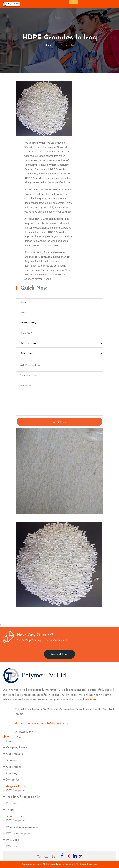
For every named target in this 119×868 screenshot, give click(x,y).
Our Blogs (11, 773)
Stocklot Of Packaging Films (22, 797)
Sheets (9, 810)
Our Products (13, 754)
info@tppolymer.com (58, 723)
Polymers (10, 803)
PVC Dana (11, 840)
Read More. (90, 700)
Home (8, 741)
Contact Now (59, 654)
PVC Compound (14, 791)
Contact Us (11, 780)
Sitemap (10, 760)
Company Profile (15, 748)
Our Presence (13, 767)
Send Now (59, 422)
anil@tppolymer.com (31, 723)
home (48, 45)
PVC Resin (11, 846)
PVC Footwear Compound (21, 827)
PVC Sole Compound (17, 834)
